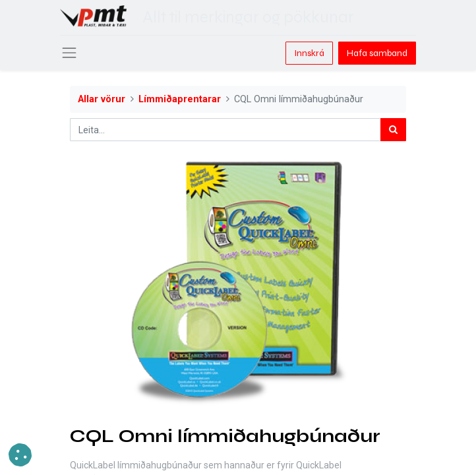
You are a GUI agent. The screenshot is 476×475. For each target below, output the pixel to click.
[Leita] (393, 130)
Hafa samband (377, 53)
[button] (20, 455)
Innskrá (309, 53)
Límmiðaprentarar (180, 99)
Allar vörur (102, 99)
